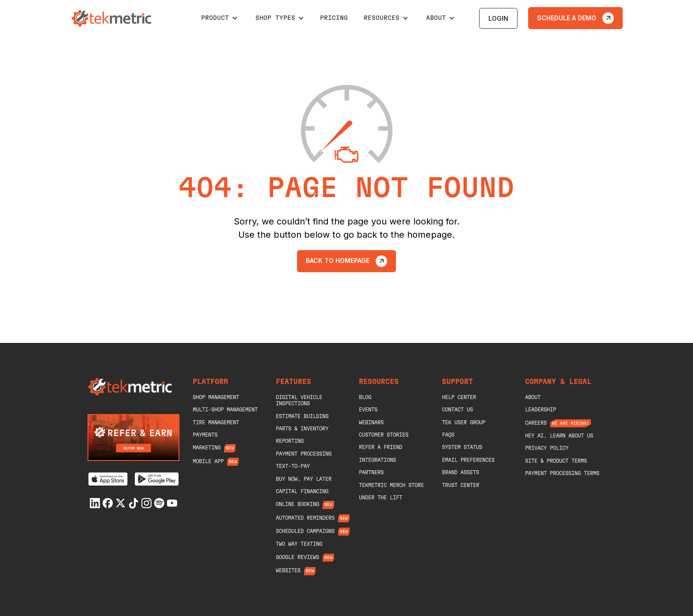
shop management (216, 397)
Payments (205, 435)
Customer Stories (384, 435)
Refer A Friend (381, 447)
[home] (113, 18)
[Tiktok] (133, 503)
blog (365, 397)
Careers (536, 423)
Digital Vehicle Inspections (299, 400)
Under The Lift (381, 498)
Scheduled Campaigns (305, 531)
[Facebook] (108, 503)
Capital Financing (302, 491)
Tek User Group (464, 422)
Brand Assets (461, 472)
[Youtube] (172, 503)
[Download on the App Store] (108, 479)
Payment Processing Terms (562, 473)
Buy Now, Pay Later (304, 479)
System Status (462, 447)
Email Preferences (468, 460)
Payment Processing (304, 454)
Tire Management (216, 422)
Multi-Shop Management (225, 410)
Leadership (541, 410)
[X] (121, 503)
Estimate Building (302, 416)
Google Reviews (297, 557)
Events (368, 410)
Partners (371, 472)
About (533, 397)
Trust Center (461, 485)
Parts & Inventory (302, 429)
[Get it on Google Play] (157, 479)
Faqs (448, 435)
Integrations (377, 460)
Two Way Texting (299, 544)
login (498, 18)
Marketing (207, 448)
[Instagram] (146, 503)
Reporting (290, 441)
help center (459, 397)
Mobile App (208, 461)
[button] (219, 18)
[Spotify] (159, 503)
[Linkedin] (95, 503)
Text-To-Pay (293, 466)
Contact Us (457, 410)
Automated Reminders (305, 518)
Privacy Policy (547, 448)
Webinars (371, 422)
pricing (334, 18)
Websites (288, 570)
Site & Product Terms (556, 461)
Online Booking (297, 504)
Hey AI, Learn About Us (559, 436)
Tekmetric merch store (391, 485)
